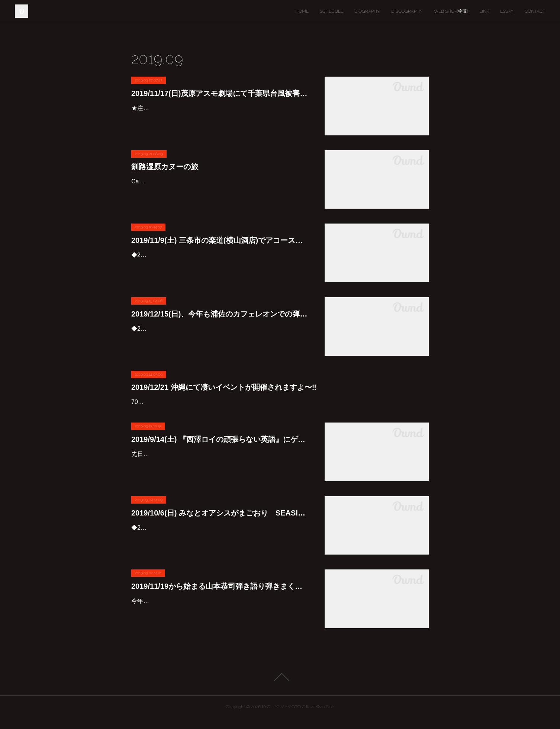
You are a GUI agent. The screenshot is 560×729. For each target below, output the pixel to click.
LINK (484, 11)
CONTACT (535, 11)
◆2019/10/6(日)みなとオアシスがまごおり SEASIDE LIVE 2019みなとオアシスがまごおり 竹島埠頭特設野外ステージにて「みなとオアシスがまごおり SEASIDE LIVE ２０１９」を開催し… (221, 549)
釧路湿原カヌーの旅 (165, 167)
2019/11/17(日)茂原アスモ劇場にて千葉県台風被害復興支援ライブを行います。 (221, 93)
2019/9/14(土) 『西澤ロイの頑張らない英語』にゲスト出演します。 (221, 450)
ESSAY (507, 11)
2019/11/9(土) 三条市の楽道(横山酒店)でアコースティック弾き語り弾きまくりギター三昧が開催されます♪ (221, 240)
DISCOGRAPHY (407, 11)
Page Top (280, 688)
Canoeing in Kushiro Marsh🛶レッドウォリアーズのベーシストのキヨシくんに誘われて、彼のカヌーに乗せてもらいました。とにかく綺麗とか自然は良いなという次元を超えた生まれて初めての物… (221, 192)
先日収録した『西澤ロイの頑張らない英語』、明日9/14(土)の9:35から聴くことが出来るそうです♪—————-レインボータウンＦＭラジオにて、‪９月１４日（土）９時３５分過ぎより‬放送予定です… (221, 476)
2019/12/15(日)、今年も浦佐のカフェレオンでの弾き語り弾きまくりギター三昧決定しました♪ (221, 314)
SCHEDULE (332, 11)
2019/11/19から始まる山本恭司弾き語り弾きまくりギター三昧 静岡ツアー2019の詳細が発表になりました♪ (221, 597)
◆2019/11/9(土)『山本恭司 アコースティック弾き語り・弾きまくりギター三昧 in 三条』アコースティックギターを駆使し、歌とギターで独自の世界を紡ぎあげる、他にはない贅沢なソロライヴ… (221, 266)
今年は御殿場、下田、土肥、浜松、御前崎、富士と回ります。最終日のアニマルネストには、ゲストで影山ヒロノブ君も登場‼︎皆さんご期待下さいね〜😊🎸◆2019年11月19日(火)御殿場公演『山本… (221, 622)
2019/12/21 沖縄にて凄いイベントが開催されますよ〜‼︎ (224, 387)
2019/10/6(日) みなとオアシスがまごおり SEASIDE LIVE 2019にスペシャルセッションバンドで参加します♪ (221, 523)
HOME (302, 11)
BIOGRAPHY (367, 11)
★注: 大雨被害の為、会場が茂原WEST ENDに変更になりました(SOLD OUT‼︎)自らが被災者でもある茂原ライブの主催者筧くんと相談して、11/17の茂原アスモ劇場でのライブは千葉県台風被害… (219, 119)
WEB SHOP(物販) (451, 11)
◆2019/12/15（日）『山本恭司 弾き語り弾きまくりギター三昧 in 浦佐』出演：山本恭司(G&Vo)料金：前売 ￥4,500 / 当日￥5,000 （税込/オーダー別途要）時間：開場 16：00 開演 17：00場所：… (219, 339)
